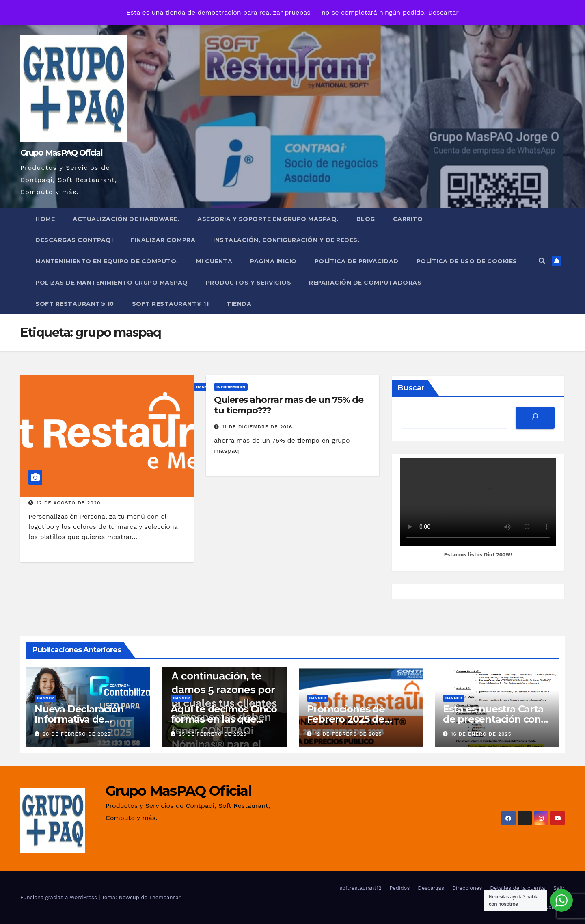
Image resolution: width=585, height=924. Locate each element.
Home (45, 219)
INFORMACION (231, 387)
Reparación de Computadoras (365, 283)
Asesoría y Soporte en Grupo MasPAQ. (268, 219)
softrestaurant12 (360, 888)
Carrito (408, 219)
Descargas (431, 888)
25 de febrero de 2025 (213, 734)
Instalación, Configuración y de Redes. (286, 240)
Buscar (411, 388)
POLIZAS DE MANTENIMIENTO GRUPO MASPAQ (112, 283)
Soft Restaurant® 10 (75, 304)
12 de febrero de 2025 (348, 734)
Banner (45, 698)
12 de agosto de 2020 (69, 503)
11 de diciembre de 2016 (257, 427)
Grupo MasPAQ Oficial (61, 153)
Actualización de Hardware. (126, 219)
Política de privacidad (357, 261)
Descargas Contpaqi (74, 240)
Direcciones (467, 888)
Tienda (239, 304)
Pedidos (400, 888)
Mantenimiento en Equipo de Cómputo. (107, 261)
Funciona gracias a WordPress (59, 897)
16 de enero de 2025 (481, 734)
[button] (542, 261)
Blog (366, 219)
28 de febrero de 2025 (77, 734)
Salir (559, 888)
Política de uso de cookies (467, 261)
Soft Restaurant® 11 (171, 304)
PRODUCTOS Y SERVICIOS (249, 283)
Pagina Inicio (273, 261)
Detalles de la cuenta (517, 888)
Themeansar (165, 897)
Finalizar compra (163, 240)
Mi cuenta (214, 261)
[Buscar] (535, 418)
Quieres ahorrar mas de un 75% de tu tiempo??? (289, 405)
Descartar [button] (443, 12)
